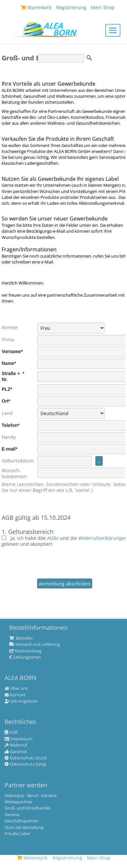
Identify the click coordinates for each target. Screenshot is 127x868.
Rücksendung (25, 651)
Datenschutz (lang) (25, 764)
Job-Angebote (21, 701)
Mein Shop (99, 858)
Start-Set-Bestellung (24, 828)
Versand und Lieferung (35, 645)
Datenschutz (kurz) (26, 758)
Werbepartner (18, 802)
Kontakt (15, 695)
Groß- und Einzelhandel (27, 808)
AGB (11, 732)
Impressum (19, 739)
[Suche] (61, 58)
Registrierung (67, 858)
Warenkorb (32, 858)
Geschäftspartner (22, 821)
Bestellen (21, 638)
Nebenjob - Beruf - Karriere (31, 796)
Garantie (16, 752)
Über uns (16, 688)
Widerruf (16, 745)
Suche (89, 58)
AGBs (53, 538)
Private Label (17, 834)
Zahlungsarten (25, 657)
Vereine (12, 815)
